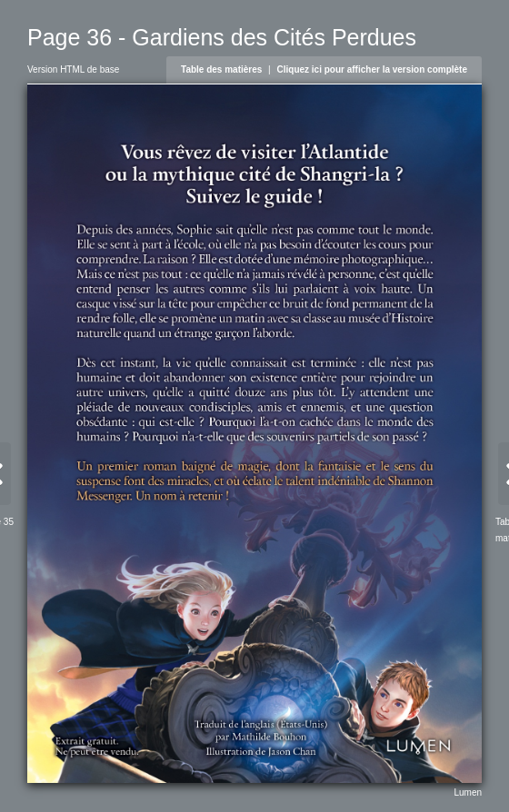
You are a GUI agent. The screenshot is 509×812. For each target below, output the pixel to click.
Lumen (468, 792)
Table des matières (221, 69)
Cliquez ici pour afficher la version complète (373, 69)
